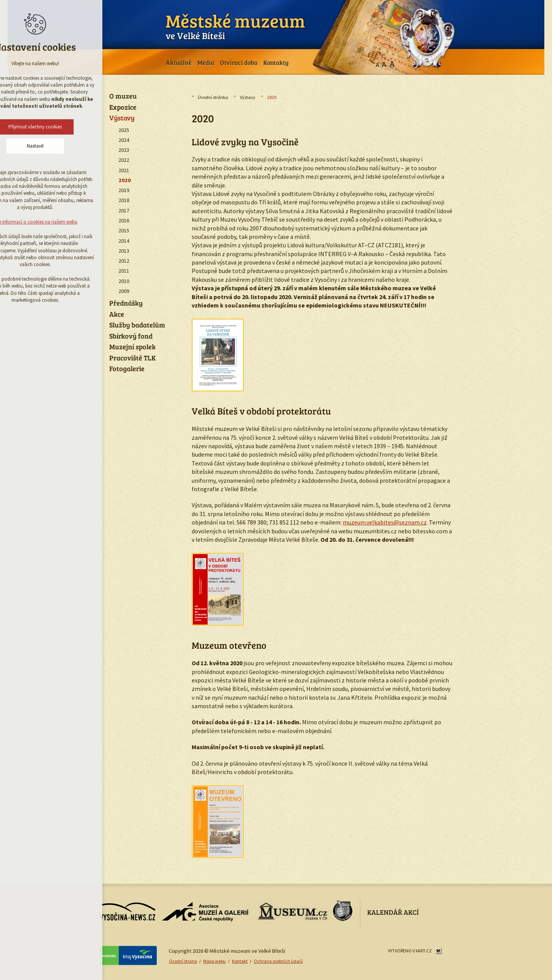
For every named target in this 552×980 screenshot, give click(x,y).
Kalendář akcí (393, 912)
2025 (124, 130)
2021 (124, 170)
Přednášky (126, 303)
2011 (124, 271)
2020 (125, 180)
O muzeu (123, 96)
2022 (124, 160)
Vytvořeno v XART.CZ (410, 951)
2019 (124, 190)
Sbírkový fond (131, 336)
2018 (124, 200)
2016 (124, 220)
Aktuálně (179, 62)
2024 (124, 140)
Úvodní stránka (213, 97)
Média (206, 62)
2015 (124, 230)
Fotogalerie (127, 369)
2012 (124, 261)
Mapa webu (214, 961)
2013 (124, 251)
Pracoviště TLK (132, 358)
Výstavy (248, 97)
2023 (124, 150)
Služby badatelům (137, 325)
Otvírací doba (239, 62)
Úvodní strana (183, 961)
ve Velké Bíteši (235, 25)
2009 (124, 291)
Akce (117, 314)
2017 (124, 210)
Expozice (123, 107)
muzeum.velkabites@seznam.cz (385, 522)
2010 (124, 281)
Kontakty (276, 62)
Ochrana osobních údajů (278, 961)
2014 (124, 241)
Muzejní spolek (132, 347)
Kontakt (240, 961)
